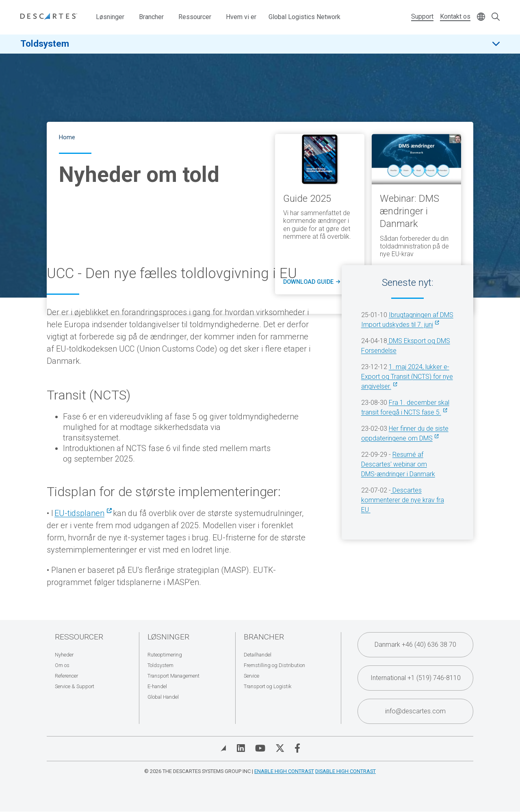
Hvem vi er (241, 17)
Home (67, 137)
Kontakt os (455, 16)
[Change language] (481, 17)
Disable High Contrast (346, 771)
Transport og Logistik (268, 686)
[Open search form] (496, 17)
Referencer (66, 676)
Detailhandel (258, 655)
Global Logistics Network (304, 17)
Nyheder (64, 655)
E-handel (157, 686)
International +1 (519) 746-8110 (416, 678)
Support (422, 16)
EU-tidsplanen (79, 513)
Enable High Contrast (284, 771)
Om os (62, 665)
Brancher (151, 17)
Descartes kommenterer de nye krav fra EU (403, 500)
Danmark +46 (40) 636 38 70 (415, 645)
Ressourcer (195, 17)
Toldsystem (45, 44)
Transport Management (173, 676)
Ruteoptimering (165, 655)
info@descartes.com (415, 711)
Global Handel (163, 697)
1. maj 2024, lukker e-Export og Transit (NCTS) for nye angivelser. (407, 377)
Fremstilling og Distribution (274, 665)
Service (251, 676)
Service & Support (75, 686)
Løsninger (110, 17)
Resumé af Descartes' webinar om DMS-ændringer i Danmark (398, 464)
